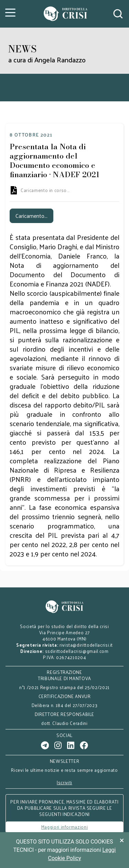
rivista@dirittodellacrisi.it (86, 645)
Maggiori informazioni (65, 827)
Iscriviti (64, 783)
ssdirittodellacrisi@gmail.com (77, 651)
